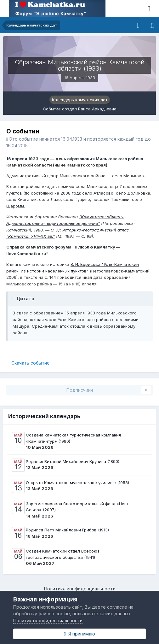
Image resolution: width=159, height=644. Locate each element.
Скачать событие (31, 363)
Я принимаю (79, 634)
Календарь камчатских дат (80, 100)
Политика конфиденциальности (80, 589)
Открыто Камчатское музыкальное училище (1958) (77, 483)
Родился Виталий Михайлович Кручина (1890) (73, 461)
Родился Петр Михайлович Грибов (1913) (67, 530)
